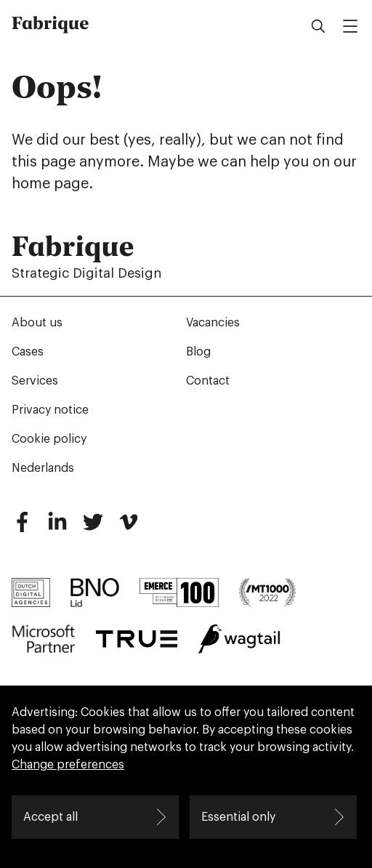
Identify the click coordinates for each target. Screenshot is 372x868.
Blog (198, 352)
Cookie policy (49, 439)
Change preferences (68, 765)
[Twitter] (93, 528)
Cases (28, 352)
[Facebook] (22, 528)
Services (35, 381)
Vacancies (213, 323)
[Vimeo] (129, 528)
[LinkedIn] (57, 528)
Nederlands (43, 468)
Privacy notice (50, 410)
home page (50, 184)
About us (37, 323)
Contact (208, 381)
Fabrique (50, 23)
